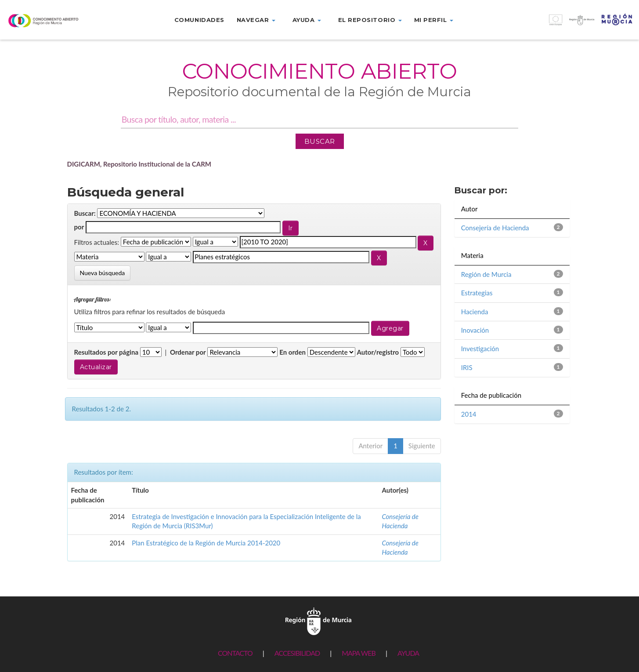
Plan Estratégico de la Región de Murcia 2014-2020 (206, 543)
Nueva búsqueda (103, 273)
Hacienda (475, 312)
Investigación (480, 349)
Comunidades (199, 20)
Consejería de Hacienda (495, 228)
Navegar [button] (256, 20)
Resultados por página (106, 352)
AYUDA (408, 653)
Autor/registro (378, 352)
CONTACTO (235, 653)
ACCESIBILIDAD (297, 653)
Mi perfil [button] (434, 20)
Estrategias (477, 293)
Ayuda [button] (307, 20)
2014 (469, 414)
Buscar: (85, 213)
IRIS (467, 367)
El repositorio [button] (370, 20)
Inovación (475, 330)
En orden (292, 352)
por (79, 227)
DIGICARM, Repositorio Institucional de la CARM (139, 164)
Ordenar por (188, 352)
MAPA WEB (359, 653)
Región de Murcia (486, 274)
